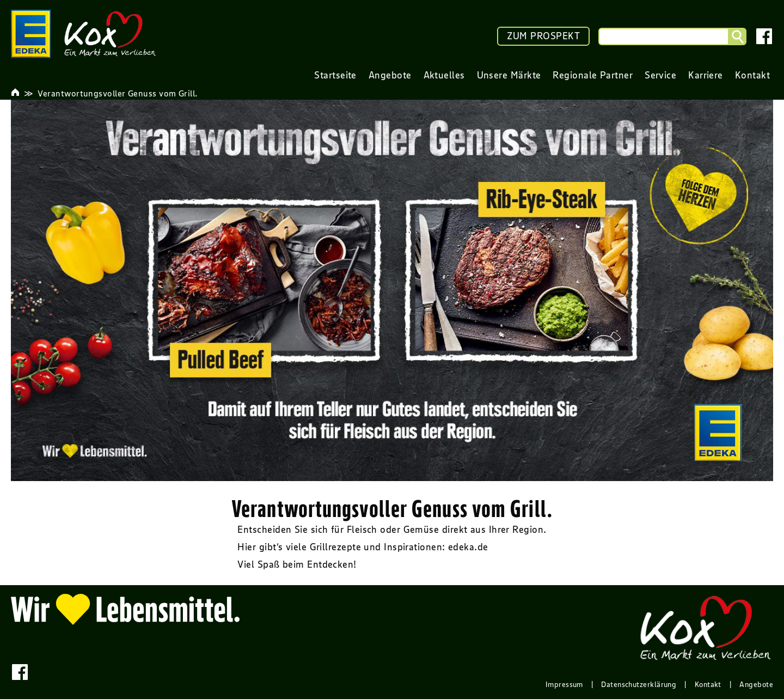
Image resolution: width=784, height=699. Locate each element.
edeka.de (468, 547)
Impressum (564, 684)
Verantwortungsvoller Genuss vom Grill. (118, 93)
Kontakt (708, 684)
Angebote (756, 684)
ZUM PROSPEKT (543, 36)
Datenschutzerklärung (639, 684)
